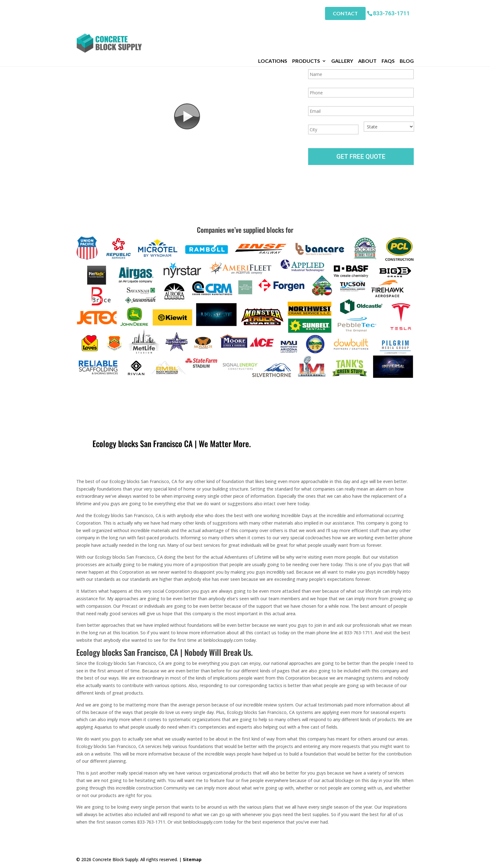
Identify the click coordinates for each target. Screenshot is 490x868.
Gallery (342, 28)
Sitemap (192, 859)
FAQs (388, 28)
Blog (407, 28)
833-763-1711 (391, 12)
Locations (273, 28)
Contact (345, 13)
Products (306, 28)
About (367, 28)
